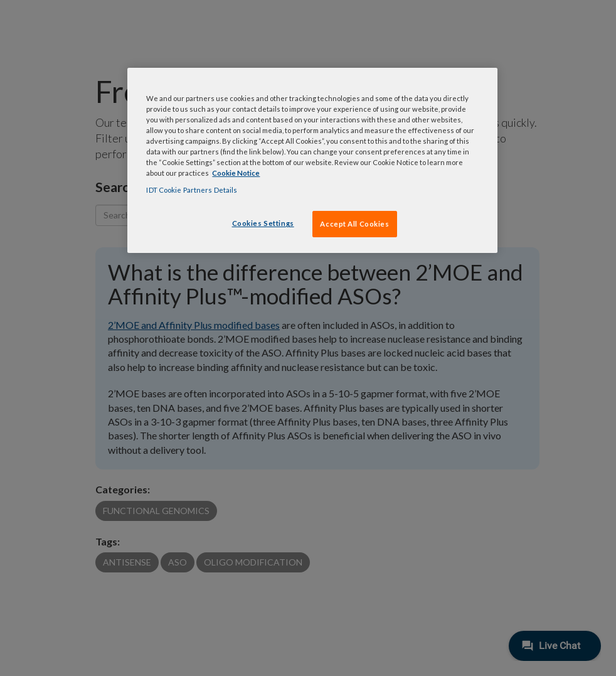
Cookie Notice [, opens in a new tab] (236, 173)
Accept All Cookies (354, 224)
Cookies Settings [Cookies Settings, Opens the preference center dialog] (263, 223)
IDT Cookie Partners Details (192, 190)
